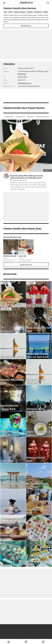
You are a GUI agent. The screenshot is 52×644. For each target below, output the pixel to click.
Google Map (22, 74)
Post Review (26, 26)
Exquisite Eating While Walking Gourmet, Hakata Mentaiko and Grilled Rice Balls (29, 178)
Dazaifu (45, 12)
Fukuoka (30, 12)
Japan (11, 12)
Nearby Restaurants (26, 265)
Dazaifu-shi (38, 12)
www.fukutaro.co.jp (24, 83)
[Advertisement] (26, 44)
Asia (5, 12)
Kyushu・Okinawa (20, 12)
